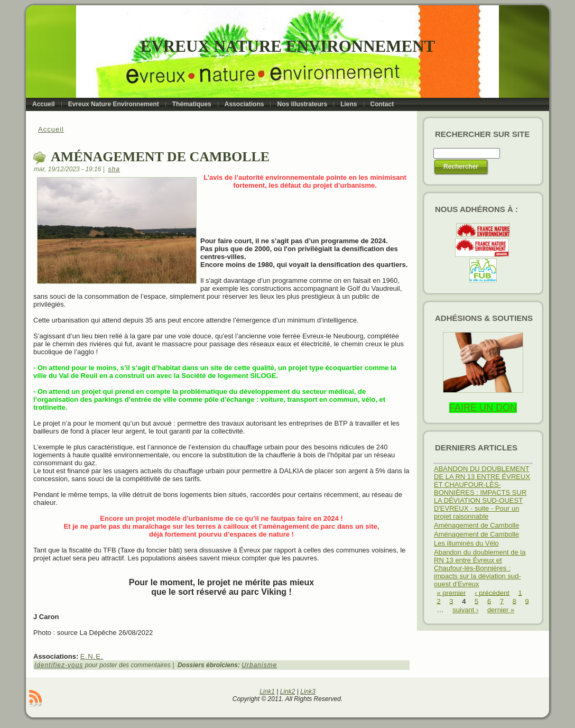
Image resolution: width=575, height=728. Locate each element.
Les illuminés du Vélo (466, 543)
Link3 (308, 692)
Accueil (51, 129)
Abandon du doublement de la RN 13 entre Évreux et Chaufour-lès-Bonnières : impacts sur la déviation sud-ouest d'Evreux (480, 568)
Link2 (288, 692)
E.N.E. (92, 656)
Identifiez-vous (59, 665)
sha (114, 169)
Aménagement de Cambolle (476, 525)
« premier (452, 592)
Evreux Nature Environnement (288, 46)
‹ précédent (492, 592)
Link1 (267, 692)
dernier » (501, 610)
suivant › (465, 610)
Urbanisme (259, 665)
